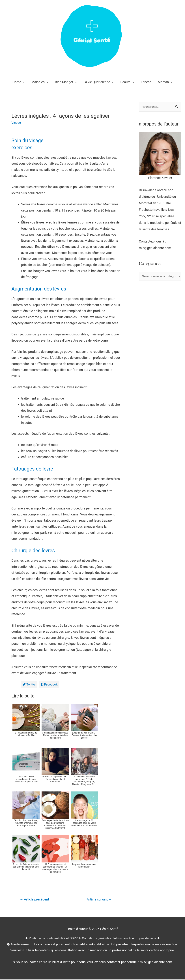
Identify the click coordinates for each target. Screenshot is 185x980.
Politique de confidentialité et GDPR (52, 939)
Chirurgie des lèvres (35, 550)
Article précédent (35, 900)
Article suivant (98, 900)
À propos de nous (146, 939)
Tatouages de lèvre (34, 469)
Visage (16, 123)
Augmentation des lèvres (41, 289)
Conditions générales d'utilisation (105, 939)
